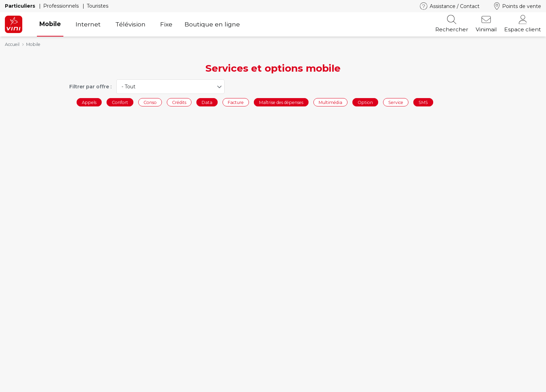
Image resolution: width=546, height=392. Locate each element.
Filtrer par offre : (90, 87)
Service (396, 102)
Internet (88, 24)
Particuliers (21, 6)
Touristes (97, 6)
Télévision (130, 24)
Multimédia (330, 102)
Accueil (12, 44)
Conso (150, 102)
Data (207, 102)
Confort (120, 102)
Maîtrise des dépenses (281, 102)
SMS (423, 102)
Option (365, 102)
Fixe (166, 24)
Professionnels (62, 6)
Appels (89, 102)
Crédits (179, 102)
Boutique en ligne (212, 24)
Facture (236, 102)
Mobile (50, 24)
